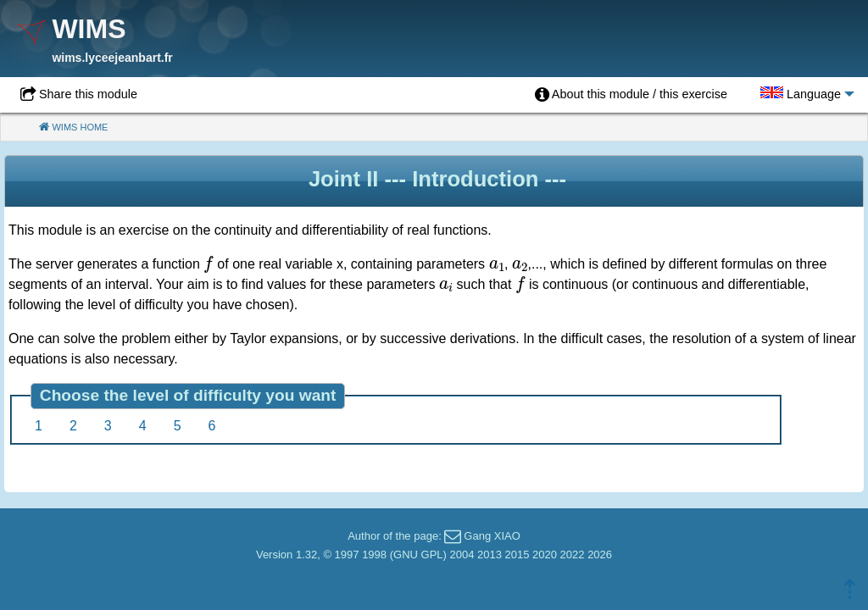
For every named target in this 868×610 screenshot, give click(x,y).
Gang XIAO (492, 536)
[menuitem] (631, 95)
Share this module (88, 94)
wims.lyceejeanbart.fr (112, 58)
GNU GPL (418, 555)
